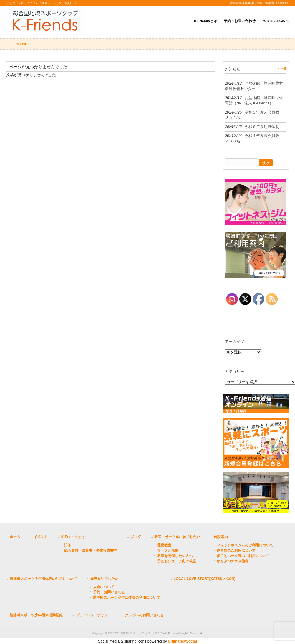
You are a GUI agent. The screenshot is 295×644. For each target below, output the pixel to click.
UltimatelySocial (182, 641)
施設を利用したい (104, 579)
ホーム (15, 537)
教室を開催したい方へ (175, 556)
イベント (41, 537)
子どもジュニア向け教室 (177, 561)
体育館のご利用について (236, 550)
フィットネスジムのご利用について (245, 545)
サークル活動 (168, 550)
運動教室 (164, 545)
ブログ (136, 537)
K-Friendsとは (205, 21)
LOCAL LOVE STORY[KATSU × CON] (205, 579)
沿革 (68, 545)
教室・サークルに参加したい (177, 537)
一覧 (284, 68)
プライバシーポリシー (94, 615)
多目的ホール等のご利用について (243, 556)
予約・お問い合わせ (240, 21)
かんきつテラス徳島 (233, 561)
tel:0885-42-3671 (276, 21)
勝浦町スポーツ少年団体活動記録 (36, 615)
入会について (104, 587)
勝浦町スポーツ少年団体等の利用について (43, 579)
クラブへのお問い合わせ (144, 615)
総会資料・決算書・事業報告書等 (91, 550)
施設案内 (221, 537)
